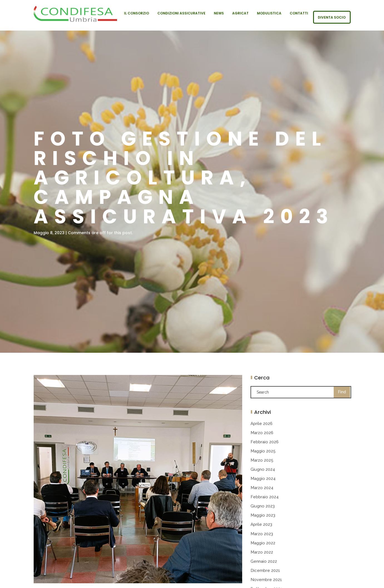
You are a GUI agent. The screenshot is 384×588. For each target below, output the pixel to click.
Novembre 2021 (266, 580)
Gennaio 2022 (264, 561)
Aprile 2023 (261, 524)
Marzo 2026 (262, 433)
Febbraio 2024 (265, 497)
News (219, 13)
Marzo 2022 (262, 552)
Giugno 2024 (263, 469)
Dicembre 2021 (265, 571)
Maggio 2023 (263, 515)
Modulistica (269, 13)
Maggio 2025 (263, 451)
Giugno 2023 (263, 506)
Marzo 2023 (262, 534)
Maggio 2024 (263, 479)
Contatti (299, 13)
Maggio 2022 (263, 543)
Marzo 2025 (262, 460)
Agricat (240, 13)
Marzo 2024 (262, 488)
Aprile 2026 (262, 424)
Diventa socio (332, 18)
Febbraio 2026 (265, 442)
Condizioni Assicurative (181, 13)
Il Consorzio (137, 13)
